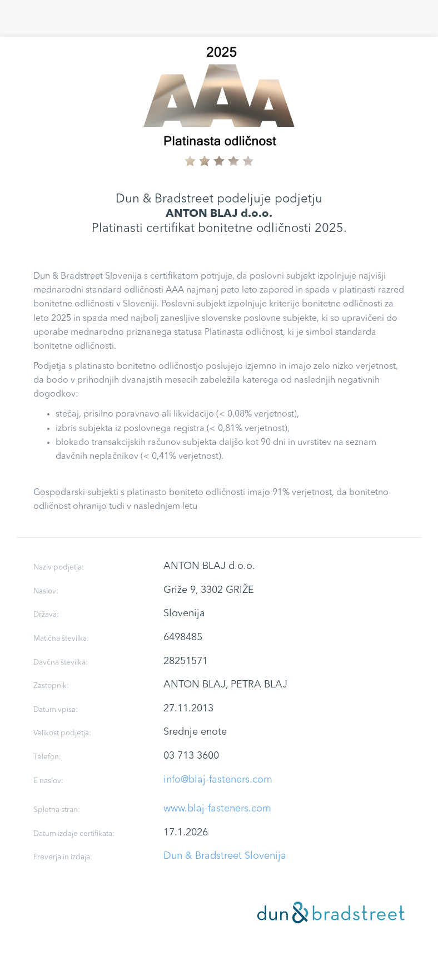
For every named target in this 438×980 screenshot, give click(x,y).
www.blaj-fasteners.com (217, 809)
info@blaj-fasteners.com (218, 780)
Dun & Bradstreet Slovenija (225, 856)
